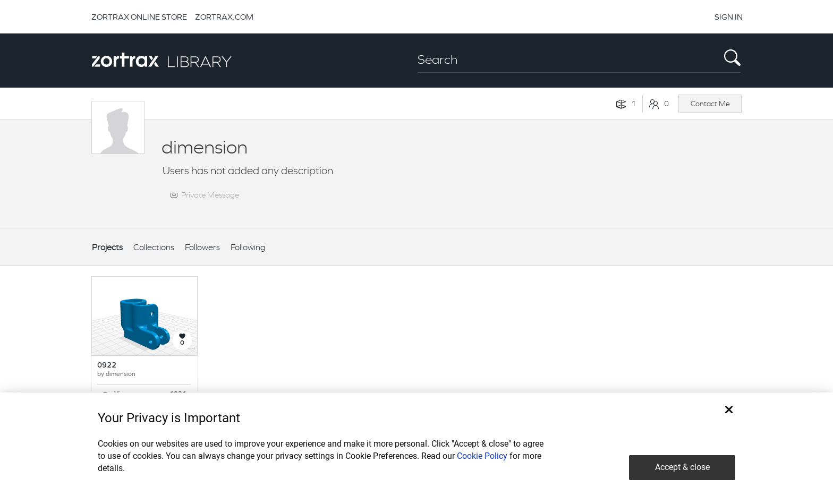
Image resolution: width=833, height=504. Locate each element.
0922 (107, 366)
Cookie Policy (482, 456)
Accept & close (682, 467)
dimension (121, 374)
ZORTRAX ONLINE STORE (139, 17)
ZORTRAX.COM (224, 17)
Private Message (210, 195)
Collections (154, 247)
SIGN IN (729, 17)
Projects (107, 247)
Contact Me (710, 104)
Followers (202, 247)
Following (248, 247)
